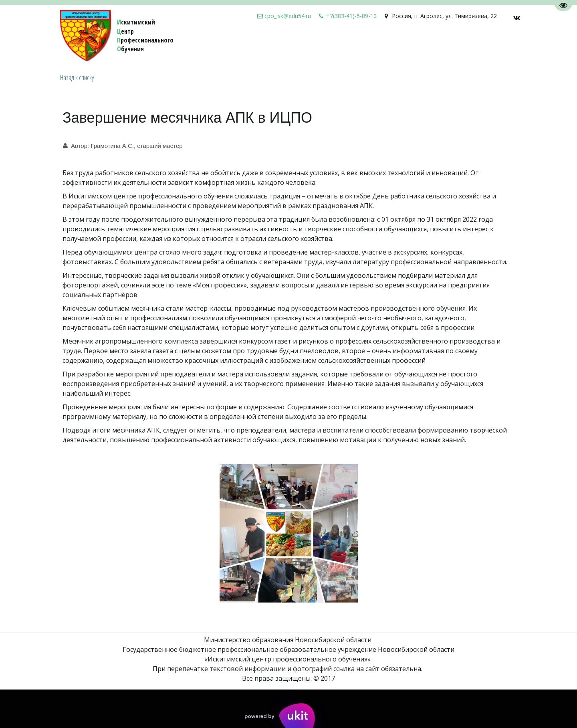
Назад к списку (77, 77)
